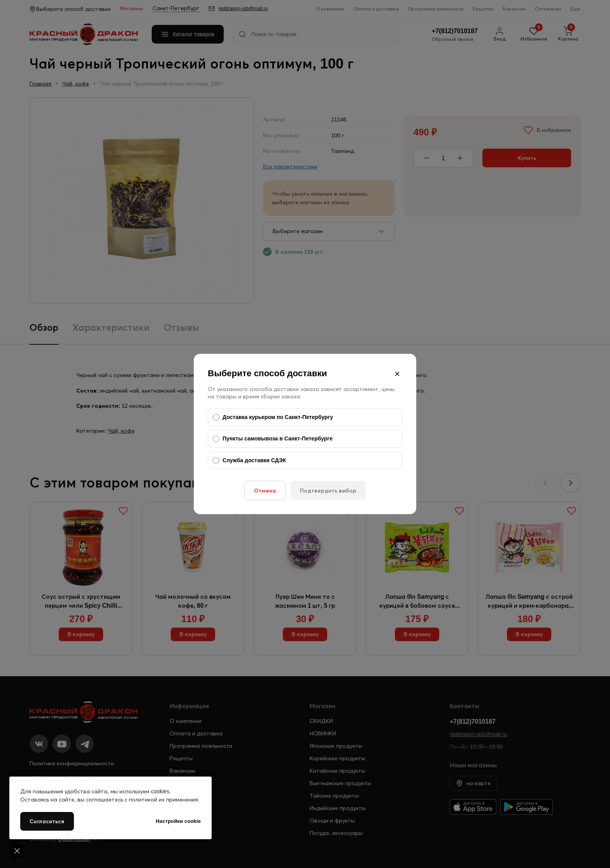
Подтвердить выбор (328, 491)
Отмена (265, 491)
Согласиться (47, 821)
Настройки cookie (178, 821)
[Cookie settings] (17, 851)
